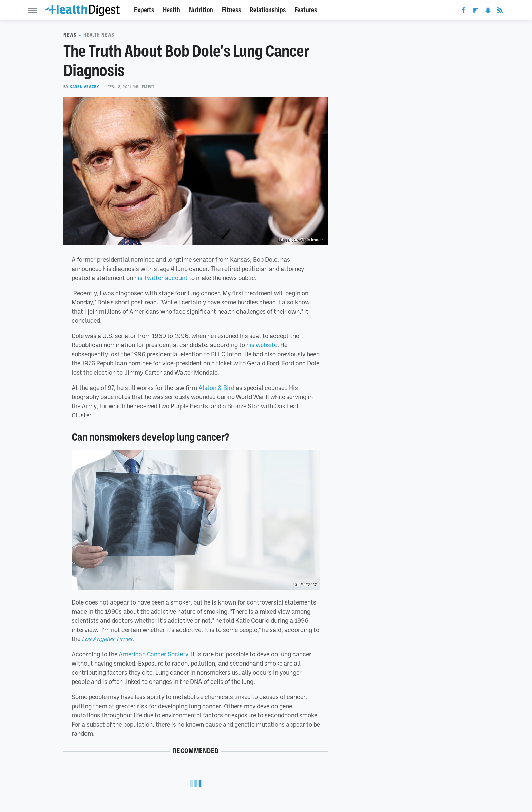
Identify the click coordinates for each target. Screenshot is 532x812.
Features (306, 10)
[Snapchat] (488, 12)
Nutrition (201, 10)
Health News (99, 35)
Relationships (268, 10)
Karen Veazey (84, 87)
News (70, 35)
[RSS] (500, 12)
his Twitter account (161, 278)
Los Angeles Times (107, 639)
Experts (144, 10)
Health (172, 10)
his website (262, 345)
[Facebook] (463, 12)
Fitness (231, 10)
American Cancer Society (153, 654)
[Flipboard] (476, 12)
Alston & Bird (216, 388)
